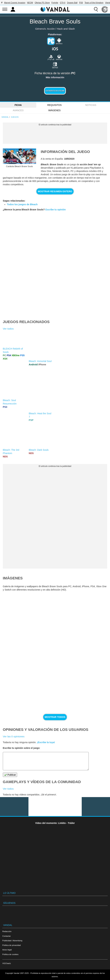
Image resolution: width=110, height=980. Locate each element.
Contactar (6, 936)
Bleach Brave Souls (55, 21)
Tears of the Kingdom (94, 3)
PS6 (81, 3)
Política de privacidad (11, 945)
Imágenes (54, 110)
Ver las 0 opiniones (14, 736)
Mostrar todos (55, 717)
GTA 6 (63, 3)
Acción (51, 29)
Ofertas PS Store (42, 3)
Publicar (10, 775)
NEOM (30, 3)
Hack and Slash (66, 29)
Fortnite (55, 3)
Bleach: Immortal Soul (40, 361)
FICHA (18, 105)
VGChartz (7, 963)
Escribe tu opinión (56, 210)
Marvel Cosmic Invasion (15, 3)
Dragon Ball (72, 3)
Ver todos (8, 329)
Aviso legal (7, 950)
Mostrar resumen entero (55, 191)
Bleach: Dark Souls (39, 450)
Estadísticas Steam (55, 91)
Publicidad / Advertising (12, 940)
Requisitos (54, 105)
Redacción (7, 931)
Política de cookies (10, 954)
